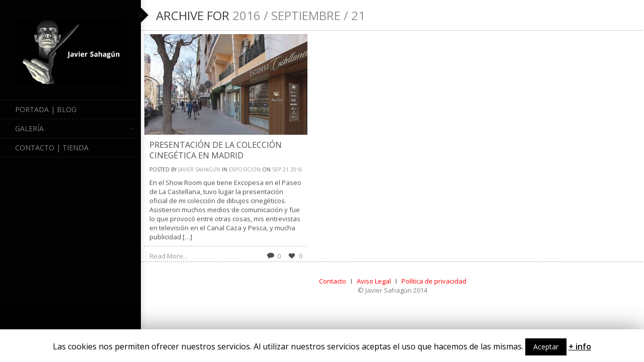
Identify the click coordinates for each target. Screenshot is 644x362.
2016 (296, 169)
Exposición (245, 169)
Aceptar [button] (546, 347)
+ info (580, 346)
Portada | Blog (46, 109)
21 (286, 169)
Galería (74, 129)
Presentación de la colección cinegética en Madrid (216, 150)
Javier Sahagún (199, 169)
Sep (277, 169)
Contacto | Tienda (52, 148)
